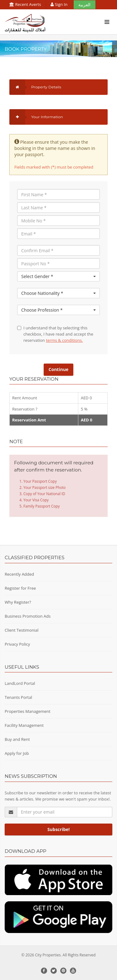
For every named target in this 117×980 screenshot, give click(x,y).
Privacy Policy (17, 644)
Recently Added (19, 574)
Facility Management (24, 725)
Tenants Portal (18, 697)
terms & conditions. (64, 340)
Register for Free (20, 588)
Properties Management (28, 711)
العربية (84, 5)
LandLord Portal (20, 683)
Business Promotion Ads (28, 616)
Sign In (59, 4)
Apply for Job (17, 753)
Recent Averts (25, 4)
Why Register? (18, 602)
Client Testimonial (22, 630)
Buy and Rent (17, 739)
